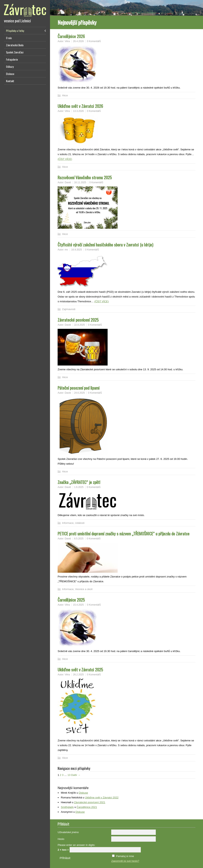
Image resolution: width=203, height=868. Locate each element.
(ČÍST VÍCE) (65, 159)
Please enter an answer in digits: (76, 845)
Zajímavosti (69, 309)
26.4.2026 (78, 41)
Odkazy (10, 67)
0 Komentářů (94, 41)
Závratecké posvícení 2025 (78, 320)
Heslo (61, 839)
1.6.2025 (79, 487)
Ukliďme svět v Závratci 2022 (102, 798)
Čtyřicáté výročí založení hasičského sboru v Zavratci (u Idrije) (105, 245)
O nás (9, 38)
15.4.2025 (78, 605)
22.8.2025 (79, 325)
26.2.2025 (78, 675)
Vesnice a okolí (84, 589)
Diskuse (10, 74)
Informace (68, 523)
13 (69, 775)
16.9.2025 (76, 250)
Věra (67, 41)
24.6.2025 (79, 393)
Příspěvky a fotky (15, 31)
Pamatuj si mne (125, 856)
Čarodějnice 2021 (87, 807)
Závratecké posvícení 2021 (90, 802)
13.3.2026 (78, 111)
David (68, 182)
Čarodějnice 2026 (71, 36)
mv (66, 250)
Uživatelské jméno (68, 832)
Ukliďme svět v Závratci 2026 (80, 106)
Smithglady (67, 807)
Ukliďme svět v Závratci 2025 (80, 669)
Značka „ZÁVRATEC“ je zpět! (79, 482)
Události (80, 523)
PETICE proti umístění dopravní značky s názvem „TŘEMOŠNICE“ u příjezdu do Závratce (123, 534)
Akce (65, 95)
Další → (76, 775)
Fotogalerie (12, 59)
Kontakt (10, 81)
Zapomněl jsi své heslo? (125, 861)
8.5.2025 (79, 539)
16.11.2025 (80, 182)
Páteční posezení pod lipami (79, 388)
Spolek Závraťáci (15, 52)
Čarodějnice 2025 (71, 600)
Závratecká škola (15, 45)
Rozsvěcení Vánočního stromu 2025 (85, 177)
